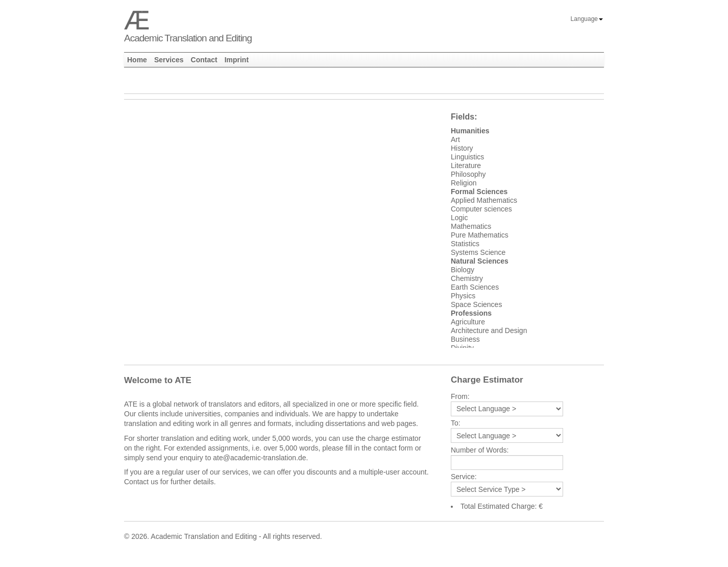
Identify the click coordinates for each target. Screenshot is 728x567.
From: (460, 397)
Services (169, 60)
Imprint (237, 60)
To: (456, 423)
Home (137, 60)
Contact (204, 60)
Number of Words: (480, 450)
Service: (464, 477)
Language (587, 19)
